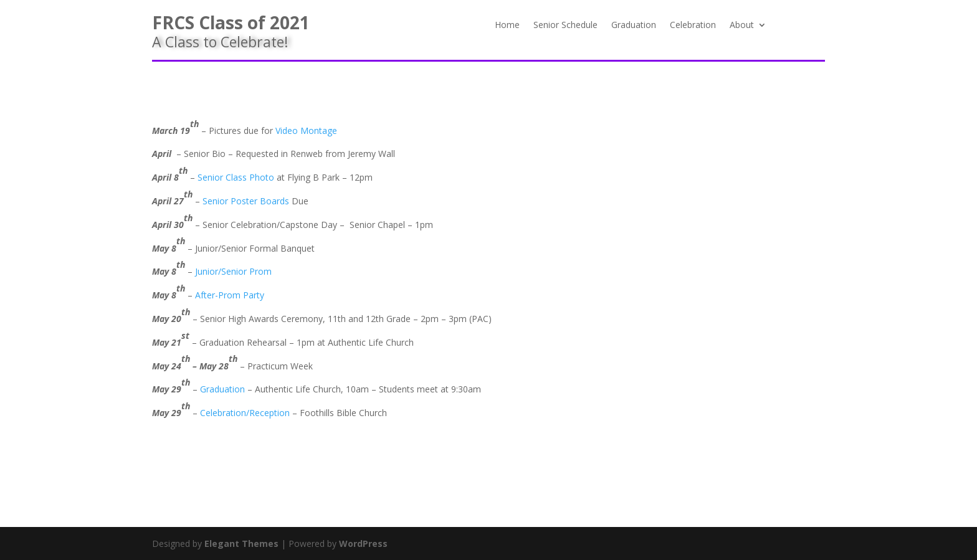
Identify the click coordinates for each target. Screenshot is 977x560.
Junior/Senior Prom (233, 271)
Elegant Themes (241, 543)
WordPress (363, 543)
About (742, 26)
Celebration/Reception (245, 413)
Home (507, 26)
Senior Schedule (565, 26)
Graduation (634, 26)
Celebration (693, 26)
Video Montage (306, 131)
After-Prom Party (230, 295)
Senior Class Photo (236, 177)
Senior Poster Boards (246, 201)
